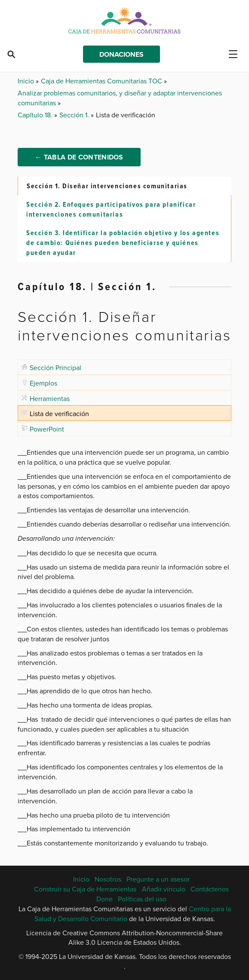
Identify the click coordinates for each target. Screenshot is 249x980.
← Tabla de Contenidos (79, 157)
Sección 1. (75, 115)
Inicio (27, 81)
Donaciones (121, 54)
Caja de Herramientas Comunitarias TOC (102, 81)
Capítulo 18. (36, 115)
